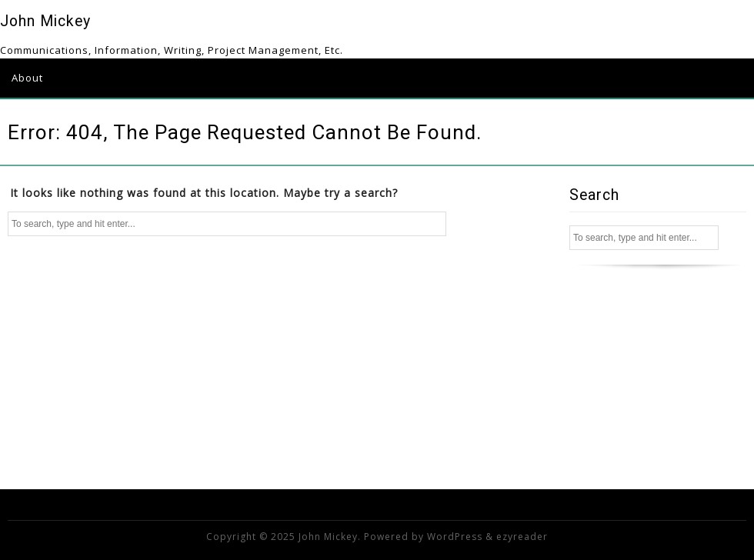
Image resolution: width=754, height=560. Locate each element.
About (27, 78)
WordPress (455, 537)
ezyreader (522, 537)
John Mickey (45, 21)
